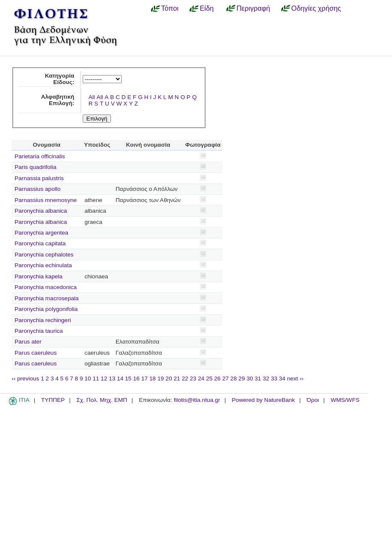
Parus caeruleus (36, 353)
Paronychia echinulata (43, 265)
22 (185, 379)
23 (193, 379)
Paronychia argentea (41, 233)
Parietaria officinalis (40, 156)
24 (201, 379)
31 (258, 379)
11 (96, 379)
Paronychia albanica (41, 211)
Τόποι (170, 8)
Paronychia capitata (40, 243)
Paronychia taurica (39, 331)
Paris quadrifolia (35, 167)
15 (128, 379)
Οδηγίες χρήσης (316, 8)
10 (88, 379)
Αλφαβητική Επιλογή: (58, 100)
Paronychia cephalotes (44, 255)
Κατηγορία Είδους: (60, 79)
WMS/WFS (345, 400)
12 (104, 379)
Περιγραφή (253, 8)
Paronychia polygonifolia (46, 309)
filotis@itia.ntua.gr (197, 400)
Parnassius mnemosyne (46, 200)
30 (250, 379)
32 (266, 379)
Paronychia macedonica (46, 287)
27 (226, 379)
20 (169, 379)
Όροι (313, 400)
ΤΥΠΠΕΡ (53, 400)
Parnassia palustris (39, 178)
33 (274, 379)
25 (209, 379)
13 (112, 379)
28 (234, 379)
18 (153, 379)
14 (120, 379)
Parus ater (28, 342)
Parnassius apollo (37, 189)
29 (242, 379)
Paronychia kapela (39, 276)
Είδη (207, 8)
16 (136, 379)
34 (282, 379)
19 (160, 379)
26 (217, 379)
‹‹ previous (25, 379)
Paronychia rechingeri (43, 320)
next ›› (295, 379)
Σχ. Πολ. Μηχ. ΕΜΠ (102, 400)
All (91, 97)
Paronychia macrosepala (47, 298)
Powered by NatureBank (263, 400)
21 (177, 379)
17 (145, 379)
